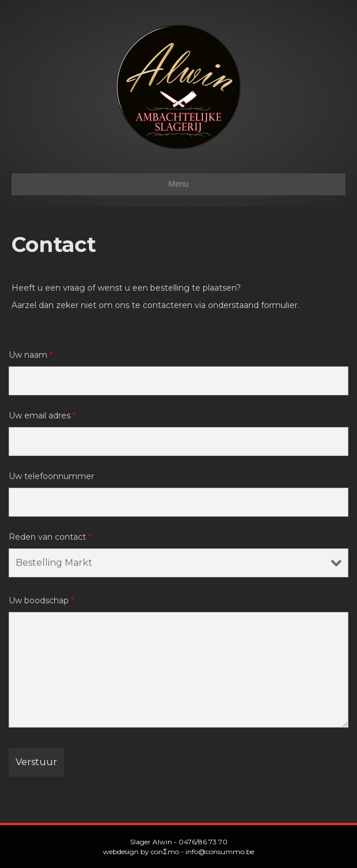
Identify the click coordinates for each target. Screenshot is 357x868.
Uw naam (31, 355)
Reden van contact (50, 537)
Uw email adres (42, 416)
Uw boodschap (41, 600)
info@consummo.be (220, 852)
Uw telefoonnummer (51, 476)
